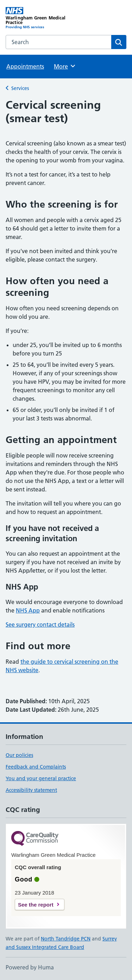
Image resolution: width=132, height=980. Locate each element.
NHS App (28, 610)
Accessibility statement (31, 790)
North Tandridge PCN (66, 939)
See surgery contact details (40, 625)
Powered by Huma (30, 967)
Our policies (19, 755)
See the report (36, 905)
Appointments (25, 66)
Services (20, 88)
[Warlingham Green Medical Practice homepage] (36, 18)
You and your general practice (41, 778)
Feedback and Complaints (36, 767)
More (65, 66)
